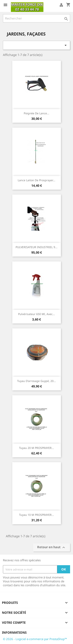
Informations (14, 632)
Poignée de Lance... (36, 113)
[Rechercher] (36, 18)
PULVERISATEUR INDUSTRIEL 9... (36, 247)
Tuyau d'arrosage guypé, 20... (36, 381)
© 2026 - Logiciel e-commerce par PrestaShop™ (35, 639)
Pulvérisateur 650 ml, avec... (36, 314)
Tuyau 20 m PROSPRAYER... (36, 448)
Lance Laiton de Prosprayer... (36, 180)
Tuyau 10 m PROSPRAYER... (36, 515)
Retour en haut (52, 548)
